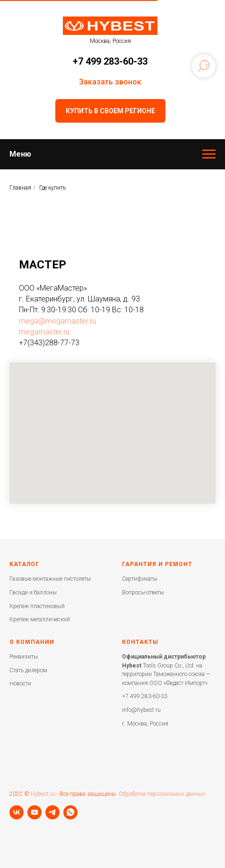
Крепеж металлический (40, 619)
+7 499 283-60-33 (110, 61)
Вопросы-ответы (143, 593)
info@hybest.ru (141, 710)
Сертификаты (140, 579)
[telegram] (52, 812)
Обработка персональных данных (162, 794)
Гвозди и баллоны (33, 593)
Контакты (140, 642)
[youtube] (35, 812)
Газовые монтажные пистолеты (50, 579)
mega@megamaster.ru (57, 321)
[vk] (17, 812)
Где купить (52, 188)
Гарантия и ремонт (157, 564)
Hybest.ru (43, 794)
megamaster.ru (44, 332)
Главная (20, 188)
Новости (20, 684)
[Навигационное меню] (209, 154)
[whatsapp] (70, 812)
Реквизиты (24, 657)
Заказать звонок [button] (110, 82)
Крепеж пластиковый (37, 606)
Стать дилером (28, 670)
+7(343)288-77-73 (49, 343)
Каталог (24, 564)
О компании (32, 642)
